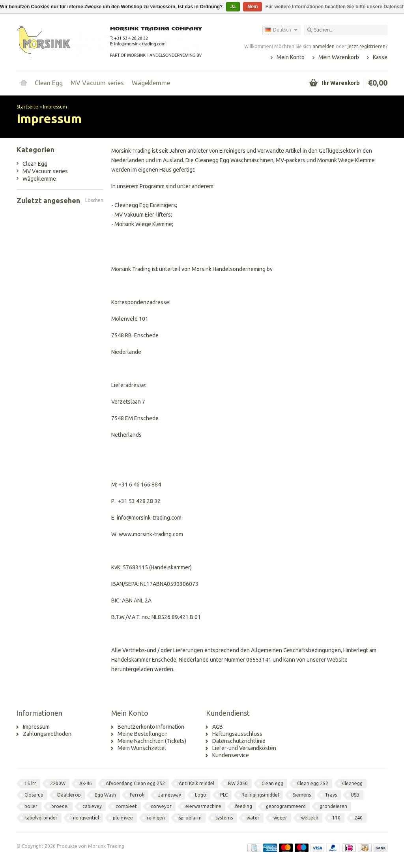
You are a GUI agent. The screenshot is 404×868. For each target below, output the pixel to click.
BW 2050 (238, 783)
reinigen (156, 818)
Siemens (302, 795)
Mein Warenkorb (339, 57)
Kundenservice (231, 755)
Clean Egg (49, 83)
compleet (126, 806)
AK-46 (86, 783)
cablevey (92, 806)
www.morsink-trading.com (151, 534)
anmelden (324, 46)
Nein (252, 7)
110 (336, 818)
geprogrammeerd (286, 806)
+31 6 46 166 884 (140, 485)
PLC (224, 795)
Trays (331, 795)
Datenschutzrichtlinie (239, 741)
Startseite (24, 83)
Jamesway (170, 795)
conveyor (161, 806)
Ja (233, 7)
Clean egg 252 (313, 783)
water (253, 818)
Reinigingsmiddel (260, 795)
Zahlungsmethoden (47, 734)
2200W (58, 783)
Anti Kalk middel (196, 783)
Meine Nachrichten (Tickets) (152, 741)
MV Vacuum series (97, 83)
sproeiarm (190, 818)
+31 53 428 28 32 (139, 501)
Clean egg (272, 783)
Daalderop (69, 795)
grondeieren (333, 806)
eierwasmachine (203, 806)
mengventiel (85, 818)
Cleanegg (352, 783)
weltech (310, 818)
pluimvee (123, 818)
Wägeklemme (151, 83)
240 (358, 818)
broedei (60, 806)
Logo (201, 795)
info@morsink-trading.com (149, 518)
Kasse (380, 57)
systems (224, 818)
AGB (218, 727)
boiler (31, 806)
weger (280, 818)
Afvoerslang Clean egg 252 (135, 783)
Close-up (34, 795)
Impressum (55, 107)
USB (355, 795)
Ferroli (137, 795)
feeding (244, 806)
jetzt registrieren (367, 46)
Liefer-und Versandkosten (244, 748)
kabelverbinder (41, 818)
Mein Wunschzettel (142, 748)
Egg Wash (105, 795)
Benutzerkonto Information (151, 727)
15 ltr (30, 783)
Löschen (94, 200)
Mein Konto (291, 57)
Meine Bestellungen (143, 734)
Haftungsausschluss (237, 734)
